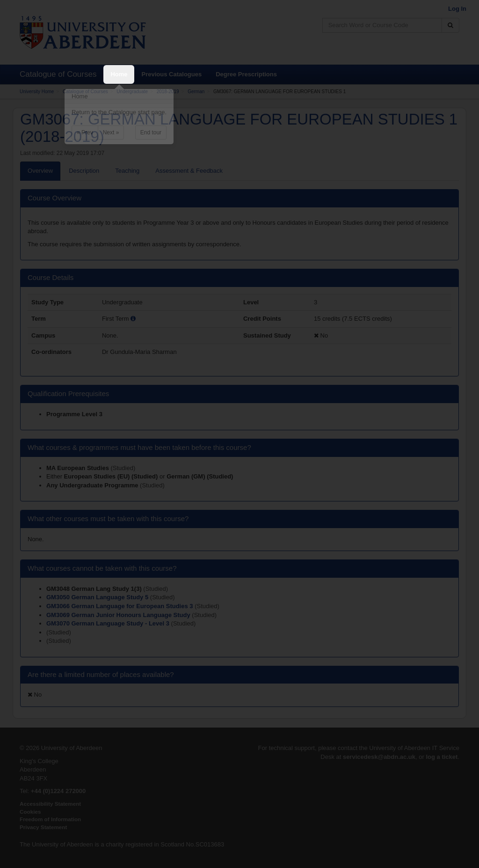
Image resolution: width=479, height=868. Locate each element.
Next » (111, 132)
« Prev (85, 132)
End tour (151, 132)
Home (119, 74)
